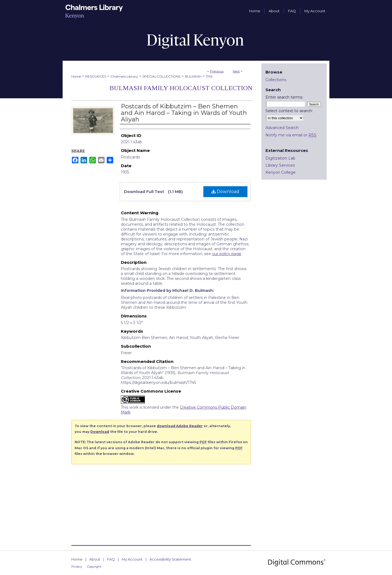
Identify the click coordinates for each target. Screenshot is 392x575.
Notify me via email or (291, 135)
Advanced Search (282, 128)
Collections (276, 80)
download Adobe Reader (180, 426)
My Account (132, 559)
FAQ (111, 559)
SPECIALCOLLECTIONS (161, 76)
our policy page (227, 254)
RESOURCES (96, 76)
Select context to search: (289, 111)
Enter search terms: (284, 97)
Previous (217, 71)
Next (236, 71)
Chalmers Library (124, 76)
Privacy (77, 567)
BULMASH (193, 76)
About (95, 559)
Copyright (94, 567)
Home (76, 76)
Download (225, 192)
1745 (209, 76)
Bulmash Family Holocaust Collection (181, 88)
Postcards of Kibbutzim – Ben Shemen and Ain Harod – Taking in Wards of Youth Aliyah (184, 113)
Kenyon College (281, 172)
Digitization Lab (280, 158)
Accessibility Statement (170, 559)
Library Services (280, 165)
